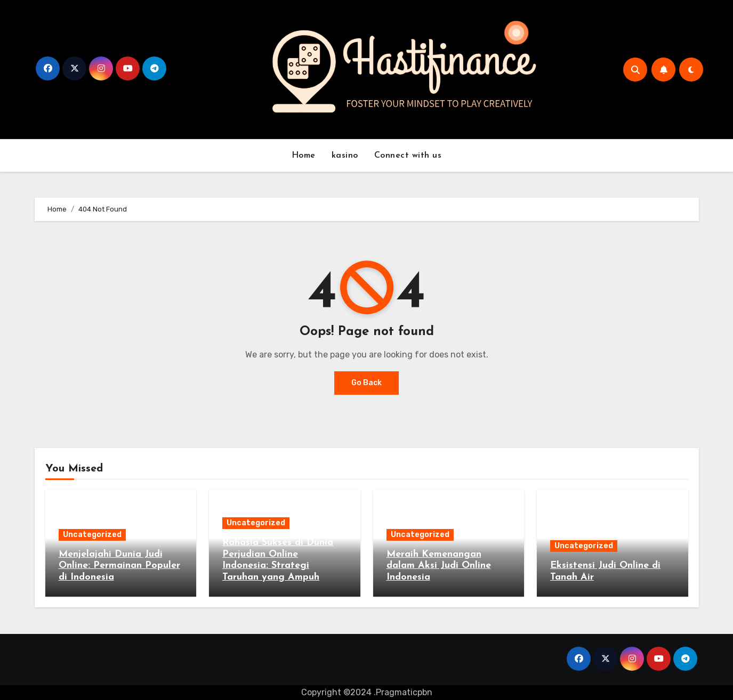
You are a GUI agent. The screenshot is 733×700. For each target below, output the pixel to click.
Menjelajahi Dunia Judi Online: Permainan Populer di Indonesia (119, 566)
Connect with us (408, 156)
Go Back (366, 383)
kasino (345, 156)
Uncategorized (92, 535)
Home (304, 156)
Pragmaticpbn (404, 692)
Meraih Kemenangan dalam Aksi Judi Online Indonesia (439, 566)
